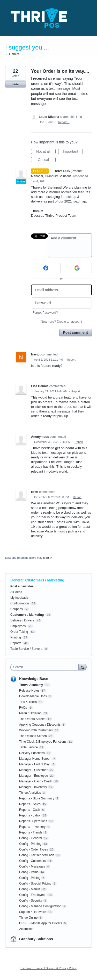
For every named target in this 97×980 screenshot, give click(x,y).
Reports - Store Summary (37, 798)
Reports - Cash (30, 810)
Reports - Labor (30, 815)
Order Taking (19, 632)
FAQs (23, 708)
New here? (61, 322)
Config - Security (31, 901)
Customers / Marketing (45, 580)
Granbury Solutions (36, 939)
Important (73, 152)
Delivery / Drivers (22, 620)
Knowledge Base (34, 679)
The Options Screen (33, 736)
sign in (48, 558)
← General (13, 54)
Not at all (46, 152)
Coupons (17, 609)
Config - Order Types (33, 849)
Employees (18, 626)
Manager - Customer (33, 770)
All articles (26, 929)
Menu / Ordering (30, 713)
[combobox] (46, 667)
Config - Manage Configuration (40, 906)
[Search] (83, 667)
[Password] (61, 303)
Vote (15, 84)
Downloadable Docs (33, 696)
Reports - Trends (31, 832)
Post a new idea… (24, 586)
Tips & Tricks (28, 702)
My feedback (19, 598)
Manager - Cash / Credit (36, 781)
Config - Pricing (30, 878)
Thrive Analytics (30, 793)
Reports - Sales (30, 804)
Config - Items (29, 872)
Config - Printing (30, 844)
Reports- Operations (33, 821)
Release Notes (29, 691)
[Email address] (61, 290)
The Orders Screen (32, 719)
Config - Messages (32, 866)
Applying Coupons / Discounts (40, 725)
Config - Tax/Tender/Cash (37, 855)
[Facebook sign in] (46, 268)
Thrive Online (28, 918)
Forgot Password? (45, 313)
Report (71, 360)
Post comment (76, 333)
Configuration (20, 603)
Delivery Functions (32, 753)
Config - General (31, 838)
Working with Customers (36, 730)
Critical (47, 160)
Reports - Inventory (32, 827)
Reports (16, 643)
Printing (16, 637)
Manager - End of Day (35, 764)
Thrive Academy (31, 685)
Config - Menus (30, 889)
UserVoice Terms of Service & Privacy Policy (48, 968)
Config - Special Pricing (35, 884)
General (17, 580)
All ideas (16, 592)
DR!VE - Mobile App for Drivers (40, 923)
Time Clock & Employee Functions (43, 742)
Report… (64, 122)
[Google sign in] (77, 268)
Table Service (28, 747)
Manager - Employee (33, 776)
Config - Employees (33, 895)
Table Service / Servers (26, 649)
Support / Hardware (33, 912)
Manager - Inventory (33, 787)
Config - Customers (32, 861)
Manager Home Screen (35, 759)
